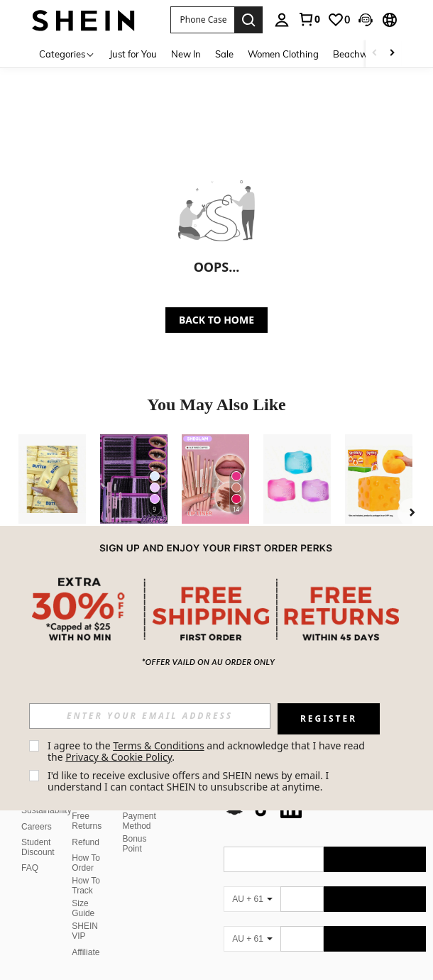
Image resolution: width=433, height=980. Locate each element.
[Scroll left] (375, 54)
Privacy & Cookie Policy (119, 757)
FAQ (30, 851)
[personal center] (282, 20)
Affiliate (86, 935)
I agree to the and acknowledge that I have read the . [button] (208, 751)
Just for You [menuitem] (133, 54)
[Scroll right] (392, 54)
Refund (86, 825)
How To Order (86, 846)
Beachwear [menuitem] (357, 54)
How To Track (86, 869)
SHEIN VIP (85, 914)
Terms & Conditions (159, 745)
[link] (309, 19)
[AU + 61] (252, 882)
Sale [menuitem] (224, 54)
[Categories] (67, 54)
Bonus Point (135, 827)
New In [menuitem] (186, 54)
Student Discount (38, 830)
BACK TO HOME (217, 320)
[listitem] (52, 514)
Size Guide (83, 891)
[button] (202, 20)
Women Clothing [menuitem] (283, 54)
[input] (150, 716)
